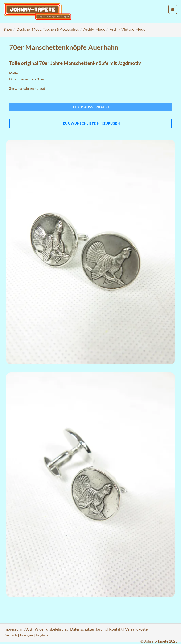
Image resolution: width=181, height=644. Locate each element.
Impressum (13, 629)
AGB (28, 629)
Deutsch (10, 635)
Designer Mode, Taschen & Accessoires (48, 29)
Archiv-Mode (94, 29)
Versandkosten (137, 629)
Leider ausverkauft (91, 107)
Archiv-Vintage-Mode (127, 29)
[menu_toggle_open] (173, 9)
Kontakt (116, 629)
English (42, 635)
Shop (8, 29)
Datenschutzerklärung (88, 629)
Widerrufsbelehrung (51, 629)
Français (27, 635)
